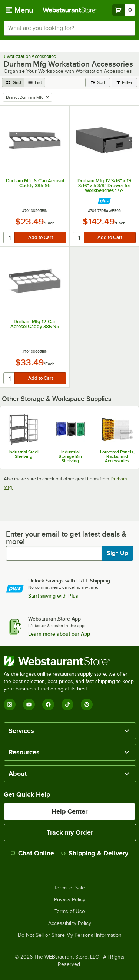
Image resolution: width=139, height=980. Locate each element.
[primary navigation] (19, 10)
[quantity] (9, 237)
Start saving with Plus (53, 596)
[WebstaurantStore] (69, 661)
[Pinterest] (87, 704)
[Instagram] (10, 704)
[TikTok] (67, 704)
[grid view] (13, 82)
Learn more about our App (59, 634)
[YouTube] (29, 704)
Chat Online (32, 853)
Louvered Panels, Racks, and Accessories (117, 456)
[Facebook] (48, 704)
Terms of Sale (69, 888)
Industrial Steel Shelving (24, 454)
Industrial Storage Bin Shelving (70, 456)
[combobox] (69, 28)
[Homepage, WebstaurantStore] (70, 10)
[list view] (35, 82)
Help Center (69, 811)
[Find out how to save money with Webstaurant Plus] (104, 201)
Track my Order (70, 832)
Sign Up (117, 553)
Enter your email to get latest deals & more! (66, 538)
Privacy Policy (70, 900)
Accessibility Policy (70, 923)
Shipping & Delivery (95, 853)
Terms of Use (70, 912)
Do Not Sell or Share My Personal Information (70, 935)
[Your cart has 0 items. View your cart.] (124, 10)
